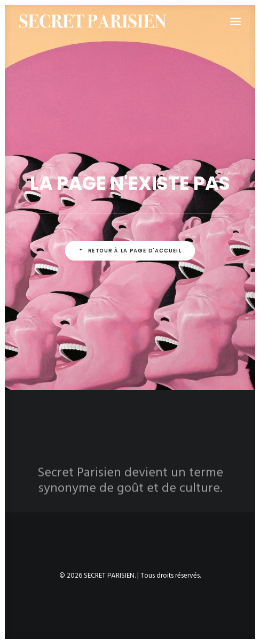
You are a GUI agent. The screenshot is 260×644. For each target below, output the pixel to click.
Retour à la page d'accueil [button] (130, 250)
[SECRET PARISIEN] (93, 21)
